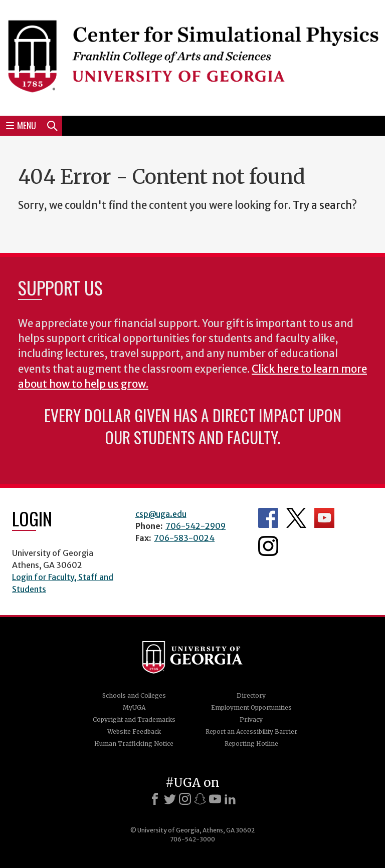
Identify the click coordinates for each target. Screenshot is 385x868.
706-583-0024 (184, 538)
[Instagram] (185, 799)
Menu (21, 125)
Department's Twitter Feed (296, 518)
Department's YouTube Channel (324, 518)
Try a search (322, 205)
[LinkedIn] (230, 799)
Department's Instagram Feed (268, 546)
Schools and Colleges (134, 695)
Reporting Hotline (251, 744)
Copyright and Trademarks (134, 719)
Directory (251, 695)
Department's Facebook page (268, 518)
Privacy (251, 719)
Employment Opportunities (251, 707)
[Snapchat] (200, 799)
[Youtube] (215, 799)
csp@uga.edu (161, 514)
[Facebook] (155, 799)
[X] (170, 799)
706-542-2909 (196, 526)
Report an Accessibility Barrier (251, 732)
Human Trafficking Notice (134, 744)
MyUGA (134, 707)
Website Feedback (134, 732)
